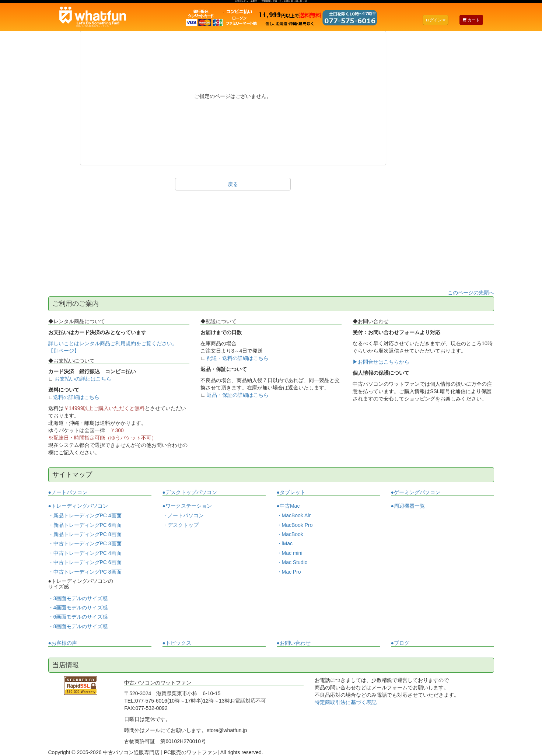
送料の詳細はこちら (76, 397)
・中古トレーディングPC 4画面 (85, 553)
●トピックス (177, 643)
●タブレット (291, 492)
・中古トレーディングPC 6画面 (85, 562)
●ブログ (400, 643)
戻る (233, 184)
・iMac (285, 543)
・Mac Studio (292, 562)
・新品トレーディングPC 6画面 (85, 525)
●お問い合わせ (294, 643)
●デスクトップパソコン (190, 492)
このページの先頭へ (471, 293)
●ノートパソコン (68, 492)
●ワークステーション (187, 506)
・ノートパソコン (183, 516)
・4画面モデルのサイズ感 (78, 608)
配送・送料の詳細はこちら (238, 358)
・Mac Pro (289, 572)
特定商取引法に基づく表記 (346, 702)
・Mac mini (290, 553)
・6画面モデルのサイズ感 (78, 617)
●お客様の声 (63, 643)
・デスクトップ (181, 525)
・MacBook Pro (295, 525)
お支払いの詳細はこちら (83, 379)
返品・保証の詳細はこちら (238, 395)
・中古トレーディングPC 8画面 (85, 572)
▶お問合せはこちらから (381, 362)
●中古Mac (288, 506)
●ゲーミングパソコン (416, 492)
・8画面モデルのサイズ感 (78, 626)
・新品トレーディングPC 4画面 (85, 515)
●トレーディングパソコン (78, 506)
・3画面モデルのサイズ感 (78, 598)
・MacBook (290, 534)
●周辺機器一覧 (408, 506)
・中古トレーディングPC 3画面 (85, 543)
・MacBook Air (294, 515)
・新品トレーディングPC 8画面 (85, 534)
